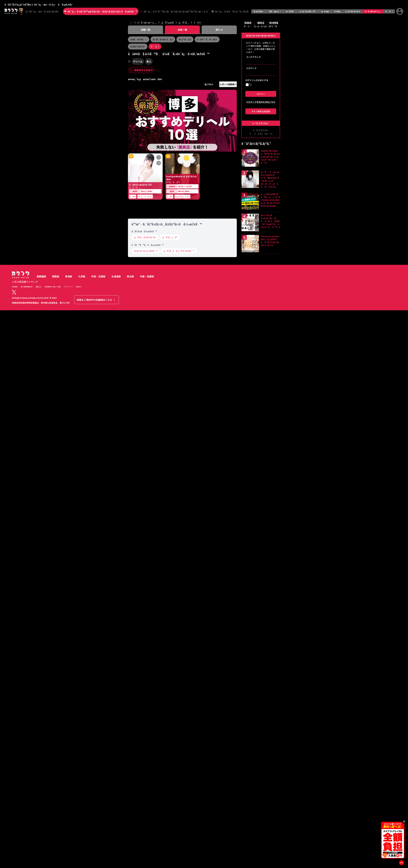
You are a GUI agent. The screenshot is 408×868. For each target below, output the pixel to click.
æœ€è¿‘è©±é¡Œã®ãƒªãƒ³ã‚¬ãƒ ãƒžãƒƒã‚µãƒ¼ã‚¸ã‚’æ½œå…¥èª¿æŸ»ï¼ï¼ (270, 157)
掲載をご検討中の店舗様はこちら (96, 577)
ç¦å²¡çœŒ (168, 23)
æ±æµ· (325, 11)
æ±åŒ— (291, 11)
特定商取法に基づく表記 (53, 564)
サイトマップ (68, 564)
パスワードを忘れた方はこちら (261, 102)
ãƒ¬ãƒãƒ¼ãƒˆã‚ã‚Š (163, 39)
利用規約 (15, 564)
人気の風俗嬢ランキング (25, 559)
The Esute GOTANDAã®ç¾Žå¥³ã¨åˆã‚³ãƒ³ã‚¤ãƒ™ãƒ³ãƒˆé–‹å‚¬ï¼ (270, 241)
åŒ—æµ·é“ (275, 11)
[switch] (249, 85)
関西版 (56, 554)
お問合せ (79, 564)
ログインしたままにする (257, 80)
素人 (149, 61)
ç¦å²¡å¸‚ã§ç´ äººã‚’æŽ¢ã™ (179, 528)
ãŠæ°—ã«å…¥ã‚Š (207, 39)
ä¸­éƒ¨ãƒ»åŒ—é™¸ (308, 11)
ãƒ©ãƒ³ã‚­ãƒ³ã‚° (138, 47)
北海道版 (116, 554)
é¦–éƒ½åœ (259, 11)
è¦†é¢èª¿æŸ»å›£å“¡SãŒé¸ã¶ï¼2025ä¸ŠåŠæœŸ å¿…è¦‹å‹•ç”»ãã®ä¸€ (270, 221)
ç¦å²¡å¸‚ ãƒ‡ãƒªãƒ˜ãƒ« (145, 514)
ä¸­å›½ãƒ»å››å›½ (353, 11)
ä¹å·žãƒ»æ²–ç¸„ (373, 11)
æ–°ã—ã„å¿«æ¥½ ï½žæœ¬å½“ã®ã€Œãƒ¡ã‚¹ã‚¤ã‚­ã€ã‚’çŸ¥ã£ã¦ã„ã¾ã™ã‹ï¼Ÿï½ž (270, 179)
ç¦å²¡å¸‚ (184, 23)
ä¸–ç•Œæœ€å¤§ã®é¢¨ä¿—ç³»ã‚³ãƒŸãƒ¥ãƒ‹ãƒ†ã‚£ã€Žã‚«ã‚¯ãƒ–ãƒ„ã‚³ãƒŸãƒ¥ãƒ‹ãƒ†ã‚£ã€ (270, 200)
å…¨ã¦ (389, 11)
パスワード (251, 68)
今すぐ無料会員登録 (261, 111)
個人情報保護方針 (27, 564)
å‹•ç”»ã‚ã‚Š (185, 39)
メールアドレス (254, 57)
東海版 (69, 554)
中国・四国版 (147, 554)
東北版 (130, 554)
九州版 (82, 554)
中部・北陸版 (98, 554)
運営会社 (39, 564)
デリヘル (138, 61)
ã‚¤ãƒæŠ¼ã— (139, 39)
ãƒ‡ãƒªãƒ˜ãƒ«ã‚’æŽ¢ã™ (146, 528)
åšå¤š (197, 23)
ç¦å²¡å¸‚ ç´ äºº (170, 514)
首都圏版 (41, 554)
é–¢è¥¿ (337, 11)
